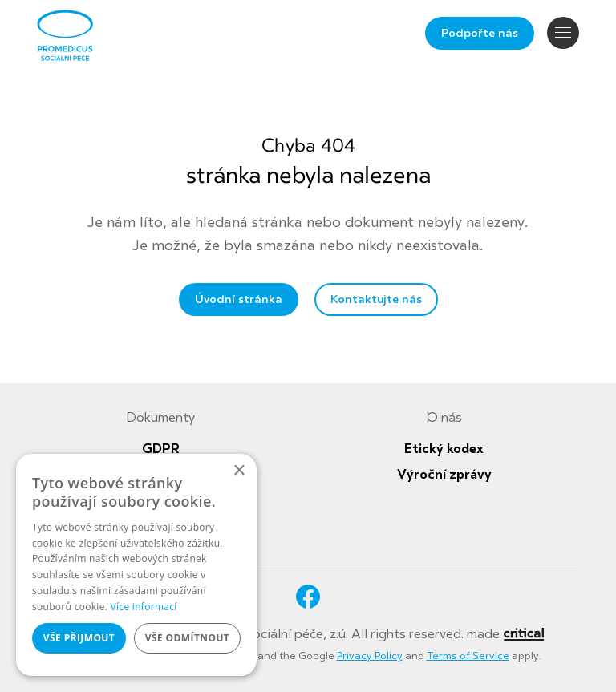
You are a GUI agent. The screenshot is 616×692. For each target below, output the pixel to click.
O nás (444, 418)
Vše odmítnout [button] (187, 638)
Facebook (308, 597)
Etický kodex (444, 449)
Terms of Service (468, 656)
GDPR (161, 449)
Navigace (563, 32)
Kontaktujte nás (376, 299)
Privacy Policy (370, 656)
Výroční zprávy (444, 475)
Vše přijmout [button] (79, 638)
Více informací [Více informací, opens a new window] (144, 607)
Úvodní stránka (239, 299)
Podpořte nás (480, 33)
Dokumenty (160, 418)
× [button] (239, 471)
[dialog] (136, 565)
